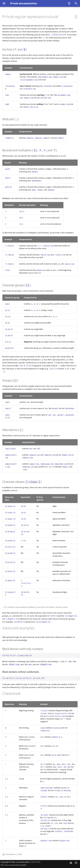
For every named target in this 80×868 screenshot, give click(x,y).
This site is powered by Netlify (14, 865)
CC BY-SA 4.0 (35, 862)
